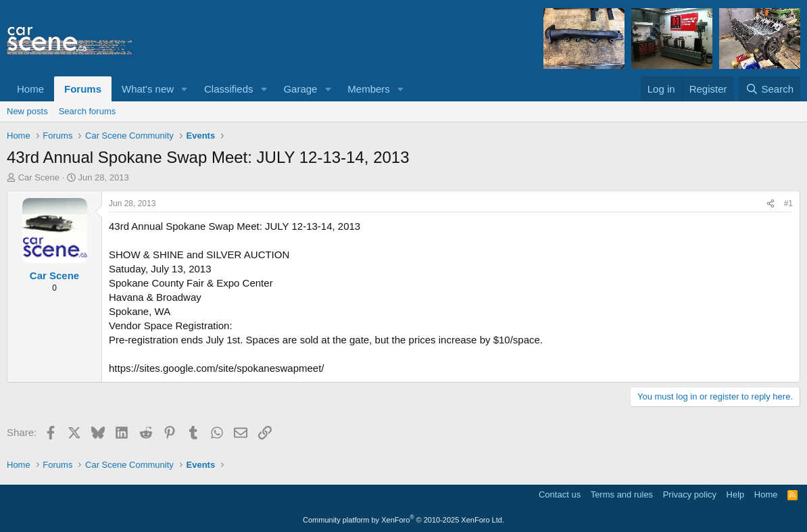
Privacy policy (690, 494)
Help (736, 494)
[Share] (771, 204)
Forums (83, 89)
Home (30, 89)
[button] (185, 89)
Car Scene (39, 177)
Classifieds (229, 89)
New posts (27, 111)
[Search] (769, 89)
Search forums (88, 111)
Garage (300, 89)
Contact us (560, 494)
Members (369, 89)
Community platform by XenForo (403, 520)
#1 (788, 203)
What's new (148, 89)
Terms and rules (622, 494)
